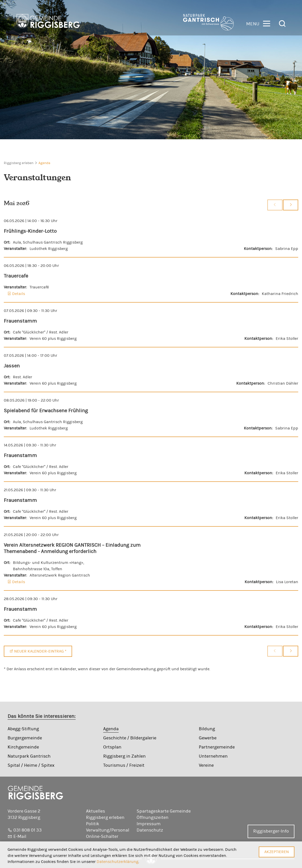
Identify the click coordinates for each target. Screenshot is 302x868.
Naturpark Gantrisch (29, 756)
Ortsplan (112, 747)
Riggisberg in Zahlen (124, 756)
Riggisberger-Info (271, 831)
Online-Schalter (102, 837)
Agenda (44, 163)
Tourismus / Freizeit (124, 765)
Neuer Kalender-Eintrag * (40, 651)
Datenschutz (150, 830)
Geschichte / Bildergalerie (130, 738)
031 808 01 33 (28, 830)
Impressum (149, 824)
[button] (258, 23)
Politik (93, 824)
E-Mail (20, 837)
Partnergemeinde (217, 747)
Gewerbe (208, 738)
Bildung (207, 729)
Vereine (206, 765)
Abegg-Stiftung (23, 729)
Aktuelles (95, 811)
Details (19, 294)
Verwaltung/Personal (108, 830)
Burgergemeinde (25, 738)
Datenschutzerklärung (117, 862)
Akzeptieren (277, 852)
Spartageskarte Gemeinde (164, 811)
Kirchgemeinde (23, 747)
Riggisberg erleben (19, 163)
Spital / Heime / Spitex (31, 765)
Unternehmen (213, 756)
